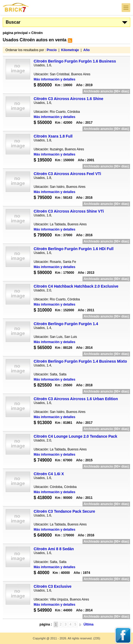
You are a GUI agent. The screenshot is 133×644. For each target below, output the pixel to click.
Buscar (13, 22)
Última (89, 624)
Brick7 (16, 7)
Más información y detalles (54, 79)
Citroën (37, 33)
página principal (15, 33)
